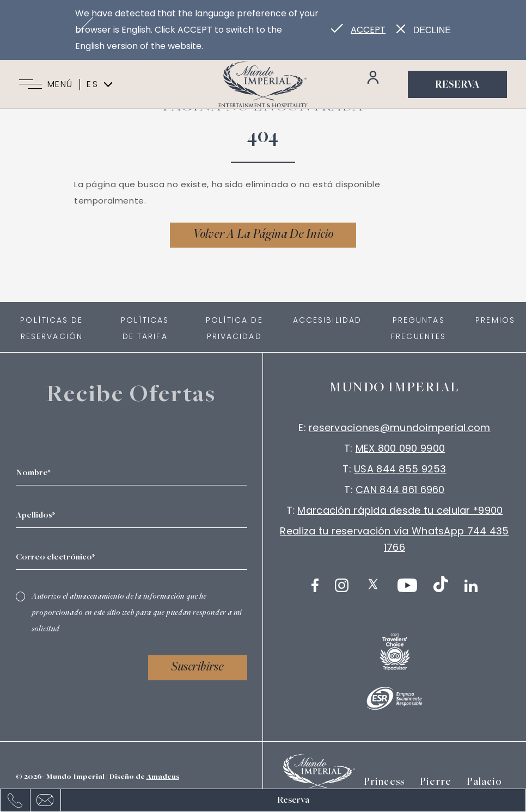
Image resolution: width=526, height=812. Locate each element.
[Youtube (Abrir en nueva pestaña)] (407, 585)
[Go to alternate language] (358, 30)
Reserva (457, 85)
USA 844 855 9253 (400, 469)
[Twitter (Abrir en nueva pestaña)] (373, 584)
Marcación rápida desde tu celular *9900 (400, 510)
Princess (384, 782)
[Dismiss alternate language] (424, 30)
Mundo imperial (394, 388)
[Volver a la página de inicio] (263, 235)
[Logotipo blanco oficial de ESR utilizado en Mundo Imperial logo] (395, 698)
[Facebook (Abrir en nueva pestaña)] (315, 585)
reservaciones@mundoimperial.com (400, 427)
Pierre (436, 782)
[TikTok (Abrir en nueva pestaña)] (441, 584)
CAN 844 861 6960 (400, 490)
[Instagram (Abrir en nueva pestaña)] (342, 585)
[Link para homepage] (263, 84)
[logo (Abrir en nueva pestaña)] (395, 652)
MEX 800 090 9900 (400, 448)
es (99, 84)
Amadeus (163, 777)
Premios (495, 320)
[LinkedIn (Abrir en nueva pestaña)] (471, 586)
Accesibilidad (327, 320)
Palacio (484, 782)
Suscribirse (197, 668)
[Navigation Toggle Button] (30, 84)
